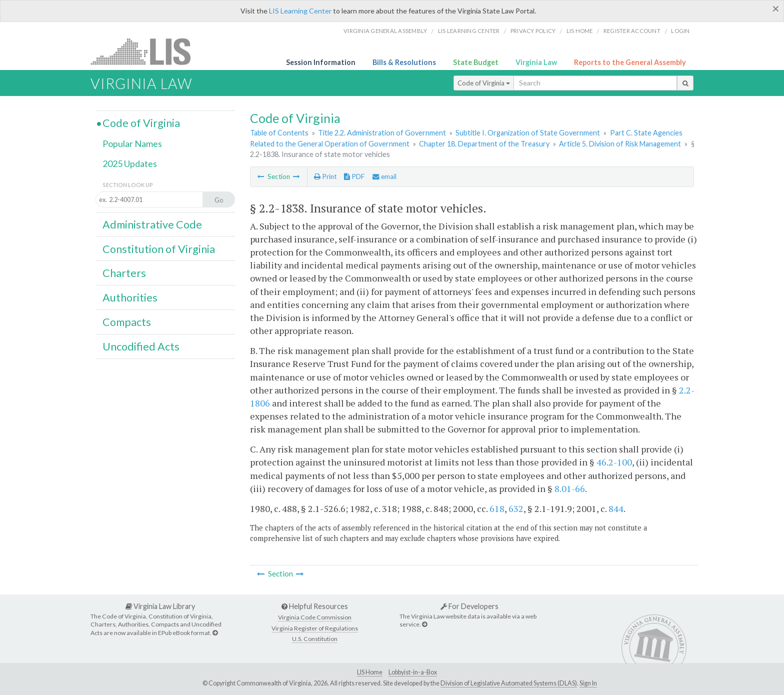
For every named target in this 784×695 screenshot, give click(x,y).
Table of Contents (279, 133)
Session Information (321, 62)
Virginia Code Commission (315, 617)
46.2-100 (614, 462)
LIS (146, 51)
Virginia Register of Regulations (315, 628)
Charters (124, 273)
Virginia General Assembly (385, 31)
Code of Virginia (484, 83)
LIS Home (370, 672)
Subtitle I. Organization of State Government (528, 133)
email (384, 176)
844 (616, 508)
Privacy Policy (533, 31)
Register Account (632, 31)
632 (516, 508)
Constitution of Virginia (159, 249)
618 (497, 508)
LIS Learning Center (300, 11)
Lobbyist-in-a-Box (413, 672)
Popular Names (132, 143)
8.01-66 (570, 488)
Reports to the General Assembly (630, 62)
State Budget (476, 62)
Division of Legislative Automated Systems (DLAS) (509, 683)
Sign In (588, 683)
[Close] (776, 8)
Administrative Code (152, 224)
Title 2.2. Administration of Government (382, 133)
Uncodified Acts (141, 346)
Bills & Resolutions (404, 62)
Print (325, 176)
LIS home (580, 31)
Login (680, 31)
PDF (354, 176)
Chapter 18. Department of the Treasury (484, 144)
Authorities (130, 297)
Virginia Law (536, 62)
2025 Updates (130, 163)
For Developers (469, 606)
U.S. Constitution (315, 639)
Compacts (127, 322)
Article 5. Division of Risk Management (620, 144)
